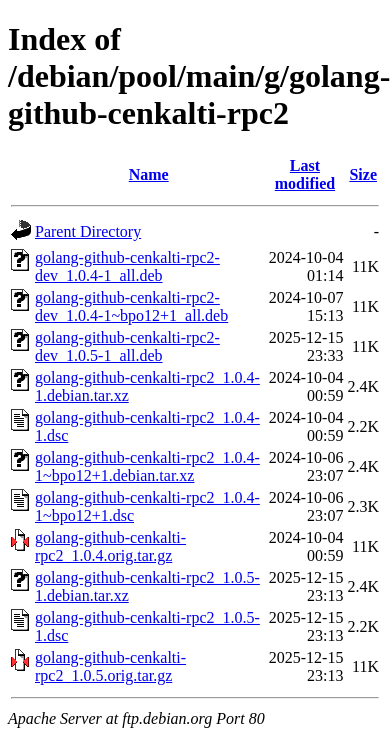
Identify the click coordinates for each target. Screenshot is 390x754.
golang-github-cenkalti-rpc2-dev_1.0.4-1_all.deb (127, 266)
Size (363, 174)
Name (149, 174)
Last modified (305, 174)
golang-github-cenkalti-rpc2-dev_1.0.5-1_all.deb (127, 346)
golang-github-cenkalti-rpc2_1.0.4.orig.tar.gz (110, 546)
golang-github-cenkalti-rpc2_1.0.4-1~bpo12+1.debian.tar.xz (147, 466)
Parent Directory (88, 231)
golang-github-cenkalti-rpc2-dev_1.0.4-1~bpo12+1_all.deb (131, 306)
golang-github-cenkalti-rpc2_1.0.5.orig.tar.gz (110, 666)
